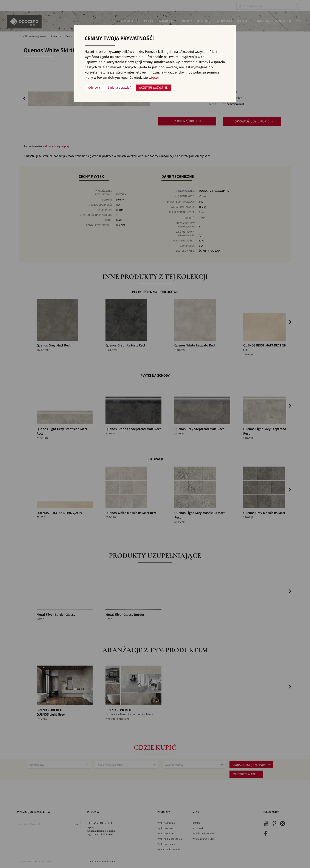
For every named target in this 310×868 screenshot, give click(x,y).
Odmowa (94, 88)
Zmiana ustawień (120, 88)
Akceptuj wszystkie (153, 88)
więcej (154, 78)
